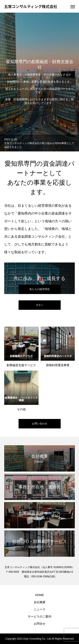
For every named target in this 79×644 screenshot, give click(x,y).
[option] (39, 82)
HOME (40, 595)
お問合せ (40, 624)
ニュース (40, 609)
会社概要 (40, 602)
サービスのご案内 (40, 616)
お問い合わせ (40, 424)
